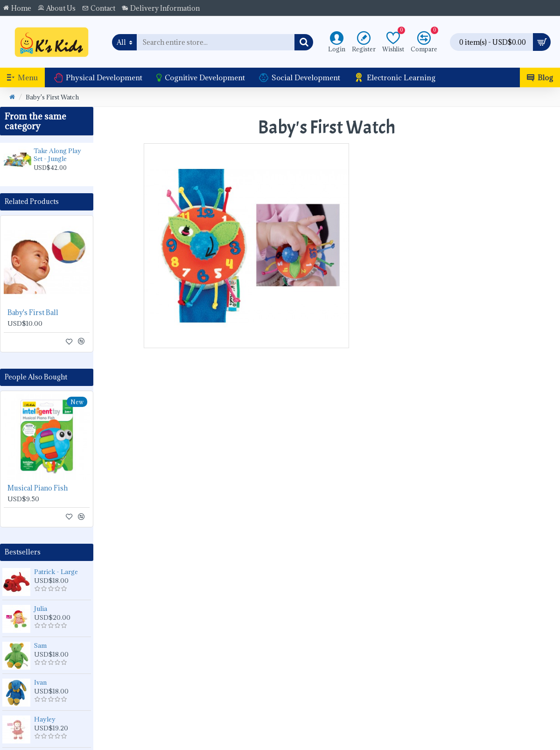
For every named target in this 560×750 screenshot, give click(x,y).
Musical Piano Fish (38, 488)
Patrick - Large (56, 572)
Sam (40, 645)
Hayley (45, 719)
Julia (41, 609)
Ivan (40, 682)
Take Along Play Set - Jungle (57, 155)
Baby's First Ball (33, 313)
